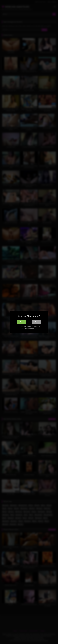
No (36, 322)
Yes (21, 322)
